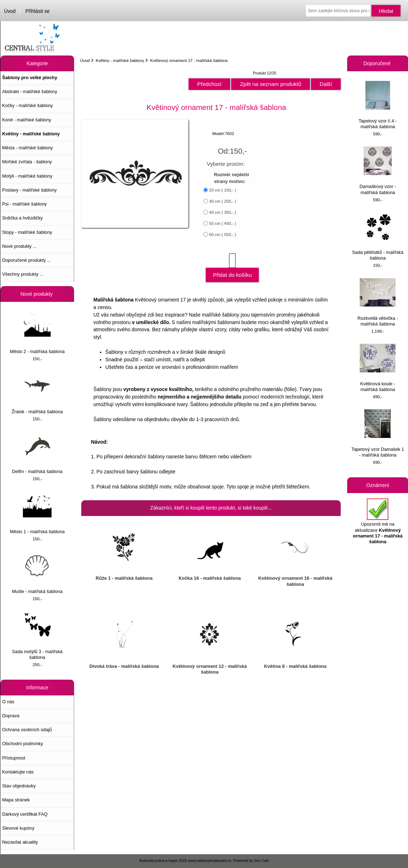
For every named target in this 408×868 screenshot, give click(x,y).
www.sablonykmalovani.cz (210, 861)
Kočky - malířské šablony (28, 105)
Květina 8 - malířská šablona (295, 666)
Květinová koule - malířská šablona (378, 368)
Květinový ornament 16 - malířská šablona (295, 581)
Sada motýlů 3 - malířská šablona (37, 636)
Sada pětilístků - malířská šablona (378, 237)
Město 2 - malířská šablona (37, 333)
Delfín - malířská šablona (37, 453)
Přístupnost (14, 758)
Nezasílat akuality (20, 842)
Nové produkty (37, 294)
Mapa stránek (16, 800)
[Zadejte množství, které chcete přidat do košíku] (232, 261)
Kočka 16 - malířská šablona (210, 578)
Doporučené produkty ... (26, 260)
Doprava (11, 716)
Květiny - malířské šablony (120, 60)
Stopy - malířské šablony (27, 232)
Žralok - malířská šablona (37, 393)
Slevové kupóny (18, 828)
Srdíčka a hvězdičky (22, 218)
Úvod (10, 11)
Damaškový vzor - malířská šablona (378, 171)
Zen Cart (261, 861)
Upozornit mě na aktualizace (378, 521)
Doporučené (378, 63)
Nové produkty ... (19, 246)
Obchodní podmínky (23, 744)
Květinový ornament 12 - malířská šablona (210, 669)
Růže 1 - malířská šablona (124, 578)
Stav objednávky (19, 786)
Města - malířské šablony (28, 148)
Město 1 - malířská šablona (37, 513)
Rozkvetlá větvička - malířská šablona (378, 302)
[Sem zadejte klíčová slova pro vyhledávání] (338, 11)
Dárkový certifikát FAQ (25, 814)
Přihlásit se (38, 11)
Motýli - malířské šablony (27, 176)
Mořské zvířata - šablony (27, 162)
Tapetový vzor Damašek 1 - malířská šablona (378, 433)
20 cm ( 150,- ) (222, 190)
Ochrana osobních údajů (27, 730)
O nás (8, 702)
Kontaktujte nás (18, 772)
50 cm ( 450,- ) (222, 223)
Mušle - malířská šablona (37, 573)
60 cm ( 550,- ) (222, 234)
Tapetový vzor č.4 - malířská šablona (378, 105)
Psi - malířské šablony (25, 204)
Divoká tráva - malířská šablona (124, 666)
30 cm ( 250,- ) (222, 201)
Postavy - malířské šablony (29, 190)
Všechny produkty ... (23, 274)
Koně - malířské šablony (27, 120)
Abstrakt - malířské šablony (30, 91)
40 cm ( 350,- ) (222, 212)
